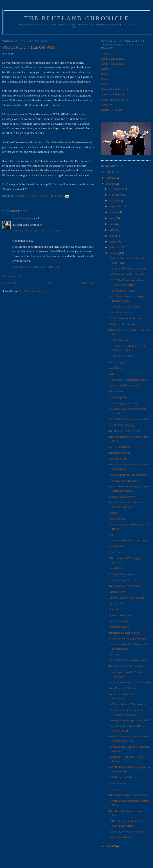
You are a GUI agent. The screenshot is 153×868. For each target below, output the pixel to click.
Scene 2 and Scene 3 (113, 59)
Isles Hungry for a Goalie (123, 403)
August (114, 212)
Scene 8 (106, 79)
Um (111, 535)
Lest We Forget (117, 519)
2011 (109, 172)
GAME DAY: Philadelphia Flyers (128, 380)
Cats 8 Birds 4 (117, 603)
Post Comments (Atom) (32, 291)
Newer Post (9, 283)
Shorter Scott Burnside (122, 324)
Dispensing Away (119, 397)
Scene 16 (107, 104)
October (114, 201)
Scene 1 (106, 53)
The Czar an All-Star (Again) (126, 666)
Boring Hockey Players (122, 497)
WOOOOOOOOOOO (121, 447)
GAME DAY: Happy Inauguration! (129, 419)
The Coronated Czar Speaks (125, 586)
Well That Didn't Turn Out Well (127, 274)
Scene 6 (106, 69)
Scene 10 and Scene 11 (115, 89)
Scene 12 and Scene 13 (115, 94)
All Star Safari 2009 (120, 356)
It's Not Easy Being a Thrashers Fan (129, 682)
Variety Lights (117, 362)
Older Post (88, 283)
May (112, 230)
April (113, 236)
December (116, 189)
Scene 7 (106, 74)
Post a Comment (12, 276)
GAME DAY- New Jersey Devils (128, 660)
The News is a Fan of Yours (125, 431)
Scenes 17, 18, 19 (111, 110)
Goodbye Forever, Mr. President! (128, 475)
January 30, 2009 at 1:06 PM (36, 267)
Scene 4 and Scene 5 (113, 64)
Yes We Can (116, 391)
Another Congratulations (123, 574)
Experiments (116, 789)
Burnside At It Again (121, 312)
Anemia (113, 513)
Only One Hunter (119, 627)
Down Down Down (120, 615)
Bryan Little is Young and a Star (127, 638)
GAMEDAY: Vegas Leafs (124, 481)
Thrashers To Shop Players (124, 633)
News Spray (116, 552)
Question (114, 609)
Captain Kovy (117, 592)
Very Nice (114, 654)
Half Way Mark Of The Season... (128, 704)
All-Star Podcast (118, 340)
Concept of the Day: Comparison (128, 268)
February (115, 247)
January (114, 253)
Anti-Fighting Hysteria (122, 290)
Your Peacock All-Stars (122, 688)
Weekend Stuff (117, 459)
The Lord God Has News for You (128, 795)
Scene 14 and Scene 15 (115, 100)
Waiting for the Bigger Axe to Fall (128, 720)
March (114, 241)
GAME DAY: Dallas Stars (124, 306)
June (112, 224)
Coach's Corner (117, 783)
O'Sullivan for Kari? (120, 777)
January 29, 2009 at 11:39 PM (37, 230)
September (116, 206)
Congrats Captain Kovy (122, 580)
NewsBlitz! (115, 568)
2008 (109, 846)
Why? (112, 374)
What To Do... (117, 368)
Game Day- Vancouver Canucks (127, 831)
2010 (109, 178)
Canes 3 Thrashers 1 (120, 837)
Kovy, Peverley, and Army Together (129, 540)
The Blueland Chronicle (77, 18)
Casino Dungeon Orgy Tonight (126, 598)
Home (49, 283)
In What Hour (117, 546)
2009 (109, 184)
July (112, 218)
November (116, 195)
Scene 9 (106, 84)
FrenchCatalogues (23, 218)
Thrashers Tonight (119, 453)
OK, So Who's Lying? (121, 425)
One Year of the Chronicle (124, 385)
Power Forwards (118, 621)
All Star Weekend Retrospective (127, 318)
